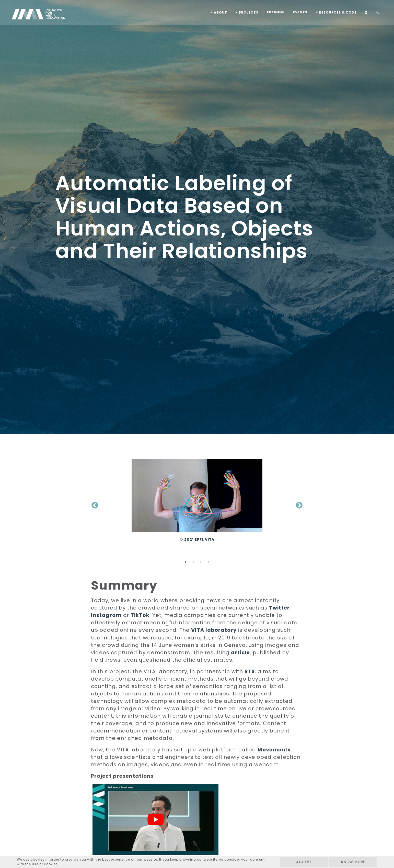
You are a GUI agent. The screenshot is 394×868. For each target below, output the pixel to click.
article (241, 652)
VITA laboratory (214, 630)
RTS (250, 671)
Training (274, 12)
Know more (352, 862)
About (218, 12)
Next (299, 505)
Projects (247, 12)
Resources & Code (336, 12)
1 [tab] (186, 562)
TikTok (140, 615)
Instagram (106, 615)
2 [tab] (193, 562)
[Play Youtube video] (144, 812)
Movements (274, 749)
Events (298, 12)
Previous (95, 505)
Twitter (280, 608)
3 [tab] (201, 562)
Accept (299, 862)
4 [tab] (208, 562)
